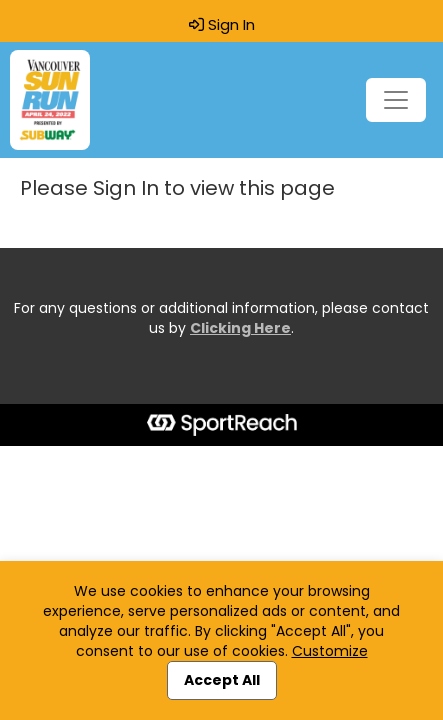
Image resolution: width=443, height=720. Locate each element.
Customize (330, 651)
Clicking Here (240, 328)
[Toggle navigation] (396, 100)
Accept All (222, 680)
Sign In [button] (222, 25)
